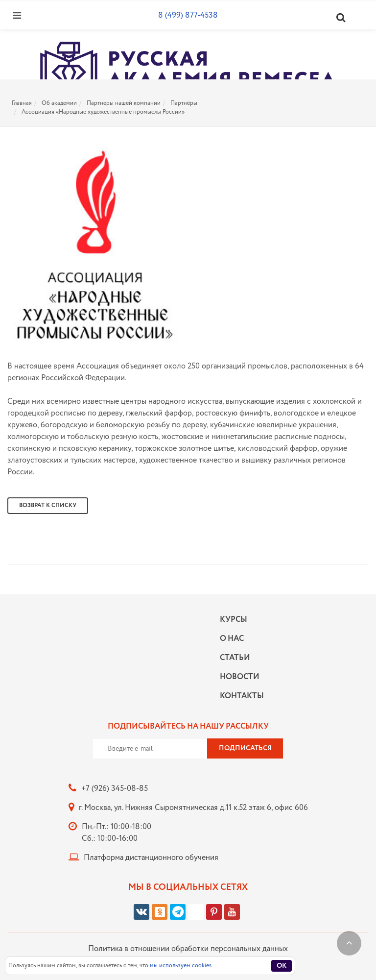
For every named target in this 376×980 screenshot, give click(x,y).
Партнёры (184, 103)
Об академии (59, 103)
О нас (232, 639)
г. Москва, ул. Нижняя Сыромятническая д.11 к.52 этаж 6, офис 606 (193, 808)
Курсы (234, 620)
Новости (239, 677)
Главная (22, 103)
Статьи (235, 658)
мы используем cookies (181, 966)
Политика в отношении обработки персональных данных (188, 949)
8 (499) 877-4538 (188, 15)
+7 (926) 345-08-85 (115, 789)
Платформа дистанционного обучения (151, 858)
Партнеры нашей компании (124, 103)
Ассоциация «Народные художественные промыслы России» (103, 112)
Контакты (239, 696)
